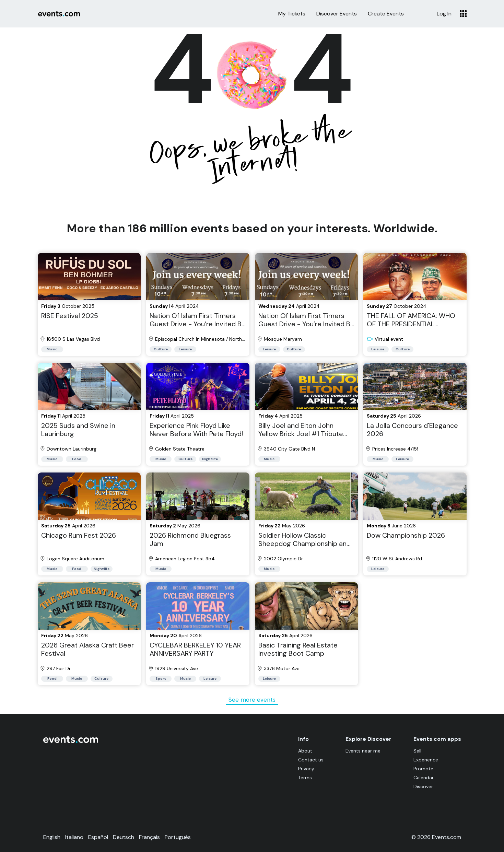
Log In (444, 14)
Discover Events (337, 14)
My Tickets (292, 14)
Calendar (424, 778)
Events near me (363, 751)
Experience (426, 760)
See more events (252, 700)
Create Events (386, 14)
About (305, 751)
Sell (417, 751)
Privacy (306, 769)
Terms (305, 778)
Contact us (311, 760)
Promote (423, 769)
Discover (423, 786)
